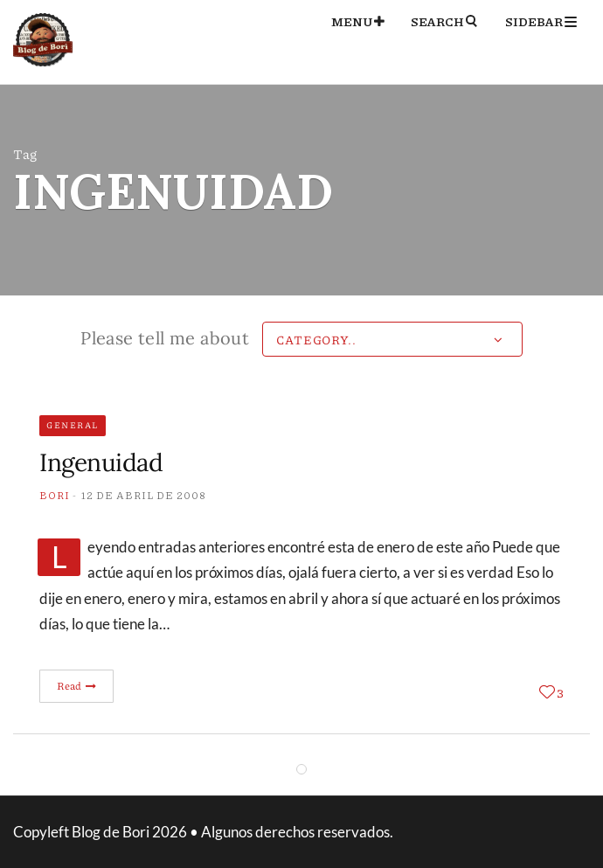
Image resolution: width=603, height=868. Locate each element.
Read (77, 686)
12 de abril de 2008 (144, 495)
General (73, 425)
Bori (55, 495)
